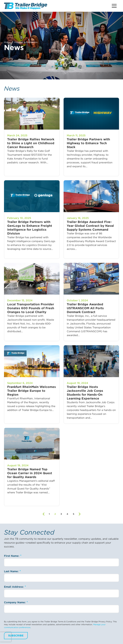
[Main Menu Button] (114, 6)
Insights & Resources (26, 42)
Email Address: (14, 587)
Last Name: (12, 571)
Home (7, 42)
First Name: (12, 556)
